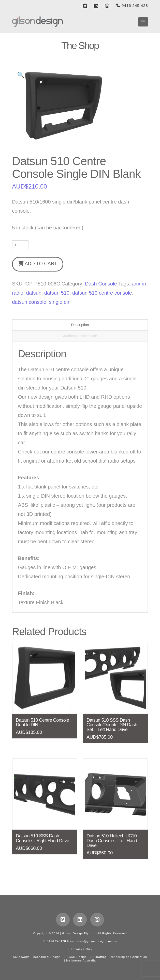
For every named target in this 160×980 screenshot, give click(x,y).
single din (60, 302)
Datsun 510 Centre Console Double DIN (42, 723)
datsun (34, 293)
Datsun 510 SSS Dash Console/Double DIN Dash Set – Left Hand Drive (112, 725)
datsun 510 (57, 293)
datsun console (29, 302)
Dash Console (101, 284)
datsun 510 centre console (102, 293)
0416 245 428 (132, 5)
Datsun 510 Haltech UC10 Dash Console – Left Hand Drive (112, 841)
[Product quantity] (20, 245)
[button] (143, 22)
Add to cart (41, 264)
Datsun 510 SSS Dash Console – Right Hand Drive (42, 838)
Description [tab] (80, 325)
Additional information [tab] (80, 336)
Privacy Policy (82, 949)
